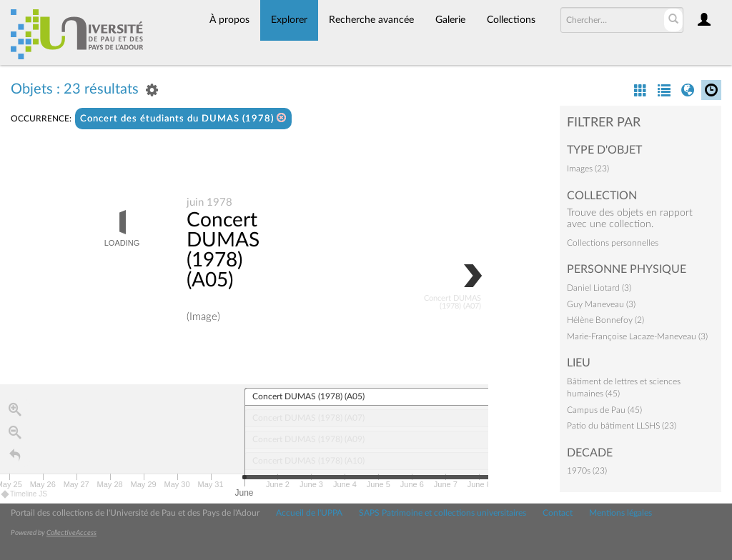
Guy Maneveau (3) (601, 304)
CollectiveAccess (71, 533)
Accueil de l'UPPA (309, 513)
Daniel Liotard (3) (599, 288)
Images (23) (588, 169)
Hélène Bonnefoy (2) (605, 320)
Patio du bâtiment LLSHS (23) (622, 426)
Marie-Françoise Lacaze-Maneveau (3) (637, 336)
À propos (229, 20)
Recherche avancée (371, 20)
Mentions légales (620, 513)
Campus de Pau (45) (604, 410)
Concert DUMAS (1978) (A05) (223, 251)
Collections (511, 20)
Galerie (450, 20)
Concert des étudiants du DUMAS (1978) (183, 118)
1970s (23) (587, 471)
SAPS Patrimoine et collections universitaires (442, 513)
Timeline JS (25, 495)
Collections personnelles (613, 243)
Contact (558, 513)
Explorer (289, 20)
